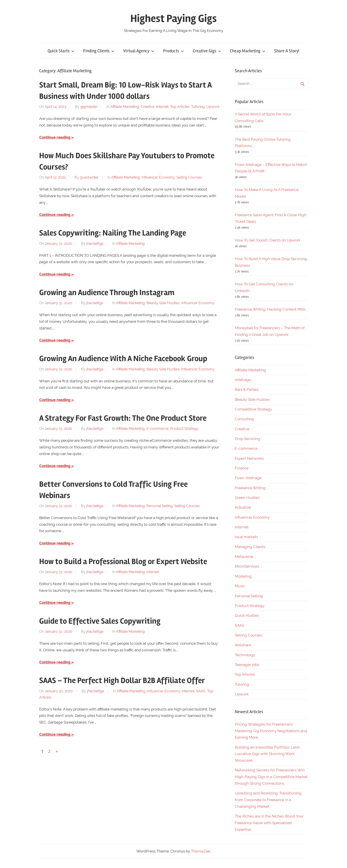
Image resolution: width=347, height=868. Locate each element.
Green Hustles (247, 498)
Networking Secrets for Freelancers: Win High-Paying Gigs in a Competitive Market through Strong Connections (271, 777)
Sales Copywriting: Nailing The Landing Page (113, 233)
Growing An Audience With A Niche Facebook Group (123, 359)
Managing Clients (250, 547)
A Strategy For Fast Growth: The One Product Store (123, 418)
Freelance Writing (250, 488)
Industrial (243, 507)
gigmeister (89, 107)
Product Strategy (184, 429)
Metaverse (244, 557)
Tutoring (198, 107)
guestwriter (89, 177)
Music (240, 586)
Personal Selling (160, 506)
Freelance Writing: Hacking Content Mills (270, 309)
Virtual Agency (139, 51)
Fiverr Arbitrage (248, 478)
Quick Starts (61, 51)
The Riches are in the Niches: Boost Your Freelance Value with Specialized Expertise (269, 823)
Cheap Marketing (248, 51)
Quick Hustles (247, 615)
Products (173, 51)
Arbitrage (243, 380)
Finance (242, 468)
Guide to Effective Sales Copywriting (100, 621)
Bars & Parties (247, 389)
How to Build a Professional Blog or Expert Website (123, 562)
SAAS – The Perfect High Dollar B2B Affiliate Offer (122, 681)
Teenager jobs (247, 665)
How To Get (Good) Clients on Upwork (268, 240)
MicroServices (247, 566)
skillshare (243, 645)
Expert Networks (249, 458)
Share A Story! (287, 51)
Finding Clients (99, 51)
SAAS (201, 691)
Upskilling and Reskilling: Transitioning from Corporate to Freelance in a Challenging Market (268, 800)
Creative (147, 107)
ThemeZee (201, 851)
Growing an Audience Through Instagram (107, 293)
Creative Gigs (207, 51)
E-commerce (157, 429)
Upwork (213, 107)
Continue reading (55, 137)
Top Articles (180, 107)
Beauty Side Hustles (163, 303)
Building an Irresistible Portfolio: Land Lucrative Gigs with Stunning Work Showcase (267, 754)
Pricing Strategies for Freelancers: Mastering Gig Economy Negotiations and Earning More (271, 731)
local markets (246, 537)
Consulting (244, 419)
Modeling (243, 576)
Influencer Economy (158, 177)
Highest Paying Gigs (173, 18)
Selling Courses (189, 177)
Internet (162, 107)
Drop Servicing (248, 439)
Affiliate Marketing (125, 107)
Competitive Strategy (253, 409)
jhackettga (95, 244)
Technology (245, 655)
